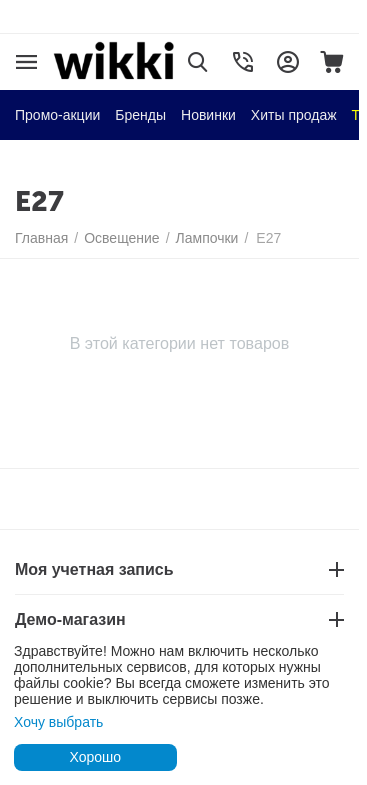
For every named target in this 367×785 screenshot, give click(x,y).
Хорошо (95, 757)
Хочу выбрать (58, 722)
